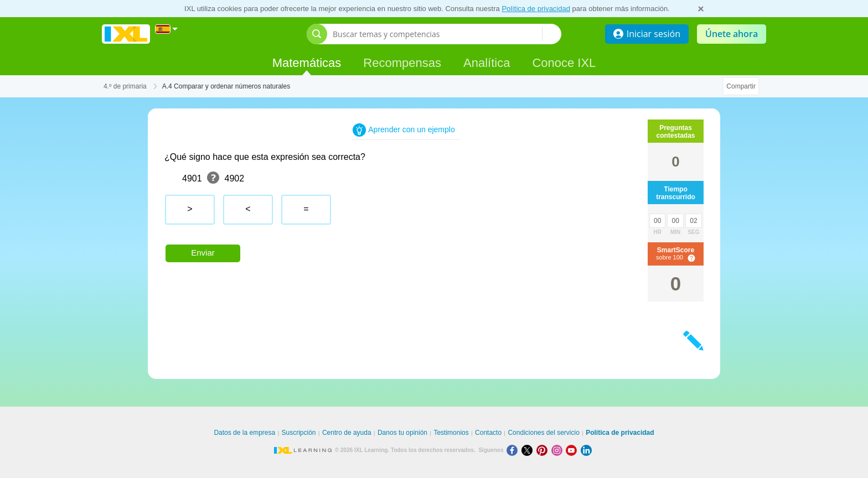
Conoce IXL (564, 63)
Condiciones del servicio (543, 433)
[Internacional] (167, 29)
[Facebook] (514, 450)
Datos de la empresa (244, 433)
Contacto (488, 433)
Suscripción (299, 433)
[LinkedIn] (587, 450)
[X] (529, 450)
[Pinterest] (544, 450)
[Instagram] (559, 450)
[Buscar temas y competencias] (437, 34)
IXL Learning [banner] (126, 34)
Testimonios (451, 433)
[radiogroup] (375, 214)
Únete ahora (732, 34)
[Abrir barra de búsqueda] (317, 34)
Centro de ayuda (347, 433)
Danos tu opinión (402, 433)
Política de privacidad (536, 9)
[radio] (190, 210)
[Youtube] (573, 450)
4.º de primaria (125, 86)
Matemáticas (307, 63)
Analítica (487, 63)
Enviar (203, 253)
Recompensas (402, 63)
